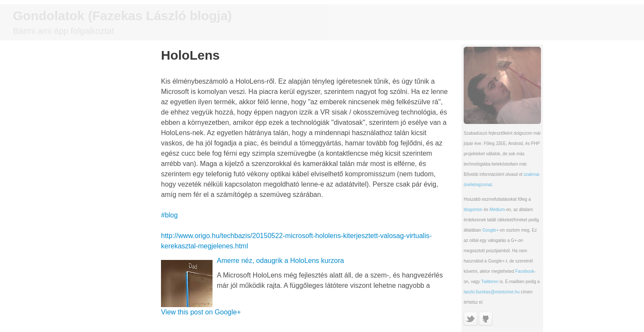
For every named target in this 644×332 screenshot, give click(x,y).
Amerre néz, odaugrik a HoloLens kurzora (280, 261)
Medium (497, 210)
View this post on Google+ (201, 312)
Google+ (490, 230)
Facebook (525, 271)
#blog (169, 215)
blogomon (473, 210)
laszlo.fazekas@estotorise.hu (492, 292)
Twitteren (490, 282)
